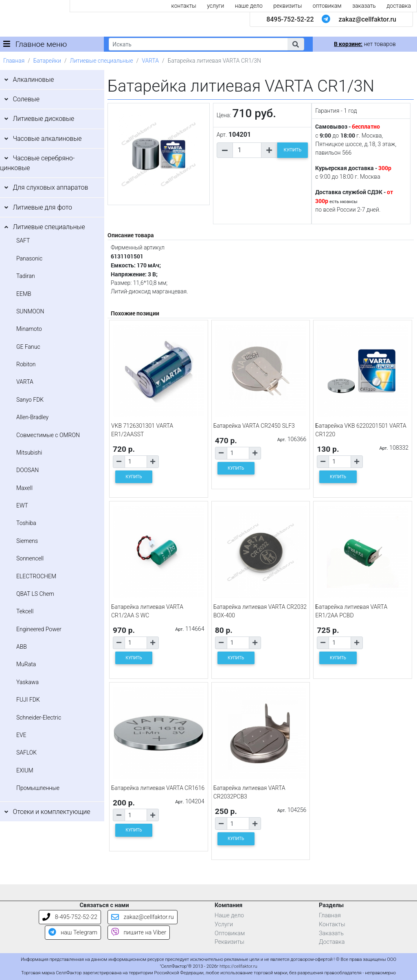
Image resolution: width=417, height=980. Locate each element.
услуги (215, 6)
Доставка (332, 942)
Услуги (224, 924)
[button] (296, 44)
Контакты (332, 924)
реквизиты (288, 6)
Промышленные (38, 788)
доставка (399, 6)
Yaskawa (27, 682)
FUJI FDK (28, 700)
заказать (364, 6)
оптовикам (327, 6)
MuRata (26, 664)
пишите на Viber (139, 933)
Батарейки (47, 61)
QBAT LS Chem (35, 594)
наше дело (249, 6)
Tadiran (26, 276)
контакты (184, 6)
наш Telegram (73, 933)
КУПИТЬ (293, 150)
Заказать (331, 933)
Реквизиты (229, 942)
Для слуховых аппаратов (50, 187)
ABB (22, 647)
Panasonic (29, 258)
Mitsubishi (29, 453)
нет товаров (365, 44)
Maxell (24, 488)
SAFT (23, 241)
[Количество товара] (247, 150)
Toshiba (26, 523)
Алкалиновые (33, 80)
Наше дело (229, 915)
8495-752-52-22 (290, 19)
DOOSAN (27, 470)
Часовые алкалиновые (47, 139)
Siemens (27, 541)
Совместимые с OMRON (48, 435)
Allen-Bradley (32, 417)
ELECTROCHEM (36, 576)
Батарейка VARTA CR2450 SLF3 (254, 426)
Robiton (26, 364)
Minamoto (29, 329)
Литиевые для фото (42, 207)
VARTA (150, 61)
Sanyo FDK (30, 400)
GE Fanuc (28, 347)
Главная (14, 61)
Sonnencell (30, 558)
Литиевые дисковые (43, 119)
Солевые (26, 99)
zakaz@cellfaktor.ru (367, 19)
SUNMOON (30, 311)
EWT (22, 505)
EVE (21, 735)
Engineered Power (39, 629)
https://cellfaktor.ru (238, 966)
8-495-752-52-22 (70, 917)
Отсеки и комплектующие (51, 812)
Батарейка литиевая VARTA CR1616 (158, 788)
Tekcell (25, 611)
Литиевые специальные (102, 61)
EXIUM (25, 770)
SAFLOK (26, 752)
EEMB (24, 294)
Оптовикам (230, 933)
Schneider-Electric (39, 717)
